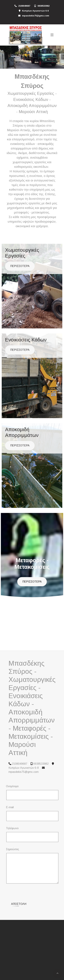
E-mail (10, 807)
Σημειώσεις (13, 849)
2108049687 (24, 6)
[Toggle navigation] (52, 35)
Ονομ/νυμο (12, 786)
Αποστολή (19, 891)
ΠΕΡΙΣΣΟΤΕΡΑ (20, 266)
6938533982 (44, 6)
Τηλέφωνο (12, 828)
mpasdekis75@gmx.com (36, 16)
